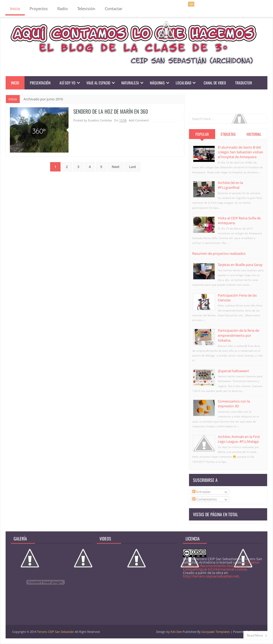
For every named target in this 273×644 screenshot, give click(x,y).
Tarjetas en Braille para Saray (240, 265)
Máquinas (157, 83)
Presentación (40, 83)
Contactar (114, 9)
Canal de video (215, 83)
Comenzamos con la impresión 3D (234, 404)
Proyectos (39, 9)
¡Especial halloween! (233, 371)
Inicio (15, 9)
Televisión (86, 9)
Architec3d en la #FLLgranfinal (230, 185)
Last (133, 167)
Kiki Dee (176, 632)
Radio (63, 9)
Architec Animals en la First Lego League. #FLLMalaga (239, 439)
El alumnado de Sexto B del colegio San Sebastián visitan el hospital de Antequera (240, 152)
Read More (255, 635)
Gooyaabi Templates (216, 632)
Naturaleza (130, 83)
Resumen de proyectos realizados (219, 253)
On (120, 120)
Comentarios (204, 499)
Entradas (201, 492)
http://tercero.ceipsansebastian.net (211, 576)
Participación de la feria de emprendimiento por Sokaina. (238, 335)
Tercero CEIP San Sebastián (56, 632)
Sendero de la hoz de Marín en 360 (112, 111)
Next (116, 167)
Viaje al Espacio (98, 83)
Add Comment (139, 120)
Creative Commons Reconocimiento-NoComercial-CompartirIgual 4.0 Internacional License (221, 566)
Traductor (244, 83)
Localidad (183, 83)
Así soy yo (67, 83)
